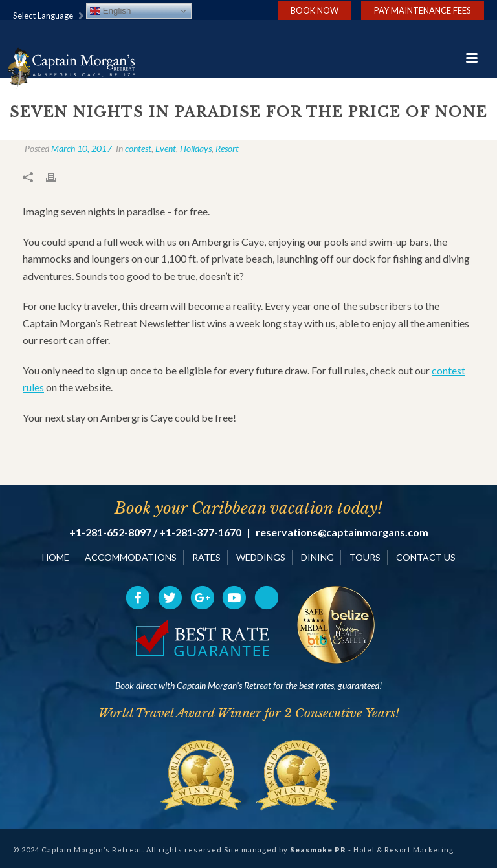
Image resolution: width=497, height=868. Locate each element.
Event (166, 148)
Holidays (196, 148)
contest (138, 148)
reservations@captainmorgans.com (342, 532)
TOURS (365, 557)
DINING (317, 557)
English (110, 11)
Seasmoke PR (318, 850)
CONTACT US (426, 557)
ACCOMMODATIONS (131, 557)
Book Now (315, 10)
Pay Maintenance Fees (423, 10)
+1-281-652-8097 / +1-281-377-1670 (155, 532)
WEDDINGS (261, 557)
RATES (206, 557)
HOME (56, 557)
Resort (227, 148)
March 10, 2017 (82, 148)
